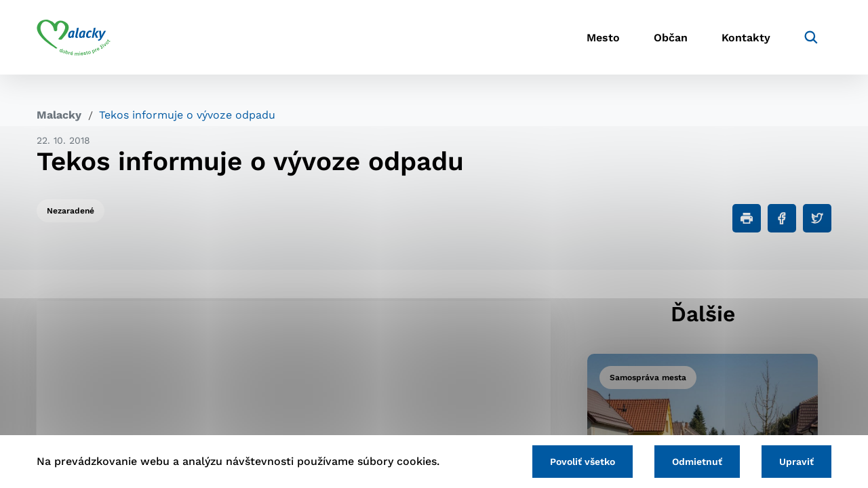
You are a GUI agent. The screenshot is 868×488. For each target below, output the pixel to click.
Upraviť (796, 462)
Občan (671, 38)
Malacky (59, 115)
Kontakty (746, 38)
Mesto (603, 38)
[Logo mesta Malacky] (74, 37)
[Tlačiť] (747, 218)
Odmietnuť (697, 462)
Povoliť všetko (583, 462)
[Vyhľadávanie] (811, 37)
